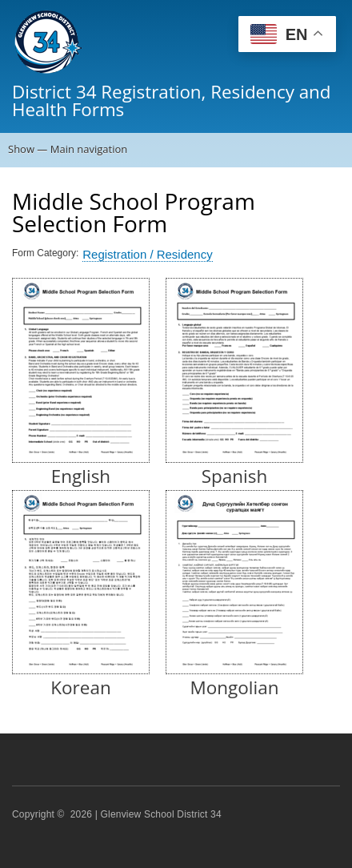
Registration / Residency (147, 254)
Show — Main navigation (68, 149)
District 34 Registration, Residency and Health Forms (172, 100)
